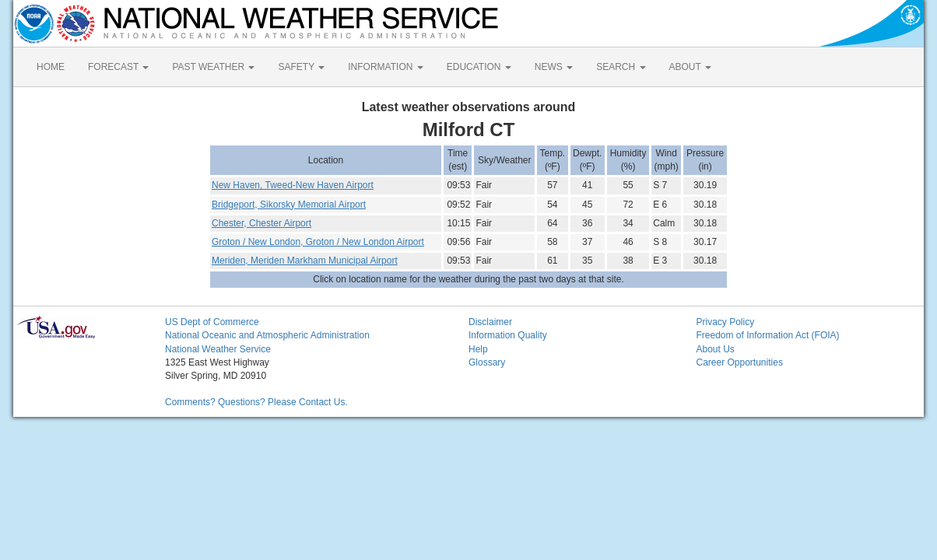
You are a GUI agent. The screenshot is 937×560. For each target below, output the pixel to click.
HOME (51, 67)
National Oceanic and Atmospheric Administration (267, 335)
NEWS (554, 67)
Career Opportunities (740, 362)
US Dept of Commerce (212, 322)
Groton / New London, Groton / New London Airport (318, 242)
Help (478, 349)
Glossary (487, 362)
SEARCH (621, 67)
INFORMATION (385, 67)
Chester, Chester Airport (261, 223)
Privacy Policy (726, 322)
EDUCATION (479, 67)
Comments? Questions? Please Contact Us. (256, 402)
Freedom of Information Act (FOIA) (768, 335)
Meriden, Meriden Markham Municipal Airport (305, 261)
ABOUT (690, 67)
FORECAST (118, 67)
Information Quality (508, 335)
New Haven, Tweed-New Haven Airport (293, 185)
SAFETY (301, 67)
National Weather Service (218, 349)
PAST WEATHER (213, 67)
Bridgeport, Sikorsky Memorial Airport (289, 205)
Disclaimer (490, 322)
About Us (716, 349)
